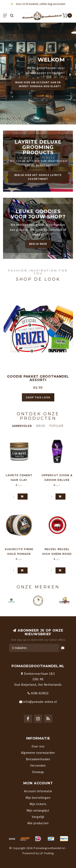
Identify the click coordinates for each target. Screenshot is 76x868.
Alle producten (38, 823)
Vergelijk (38, 817)
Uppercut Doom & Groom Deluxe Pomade (57, 480)
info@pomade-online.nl (40, 702)
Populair (56, 426)
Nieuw (41, 426)
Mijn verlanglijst (38, 810)
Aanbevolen (22, 426)
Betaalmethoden (38, 759)
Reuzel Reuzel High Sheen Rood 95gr (57, 554)
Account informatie (38, 791)
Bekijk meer (38, 244)
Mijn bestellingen (38, 798)
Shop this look (38, 397)
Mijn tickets (38, 804)
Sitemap (38, 772)
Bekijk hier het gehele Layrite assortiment (38, 177)
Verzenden (38, 765)
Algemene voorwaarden (38, 753)
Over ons (38, 746)
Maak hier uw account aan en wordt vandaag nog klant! (38, 84)
